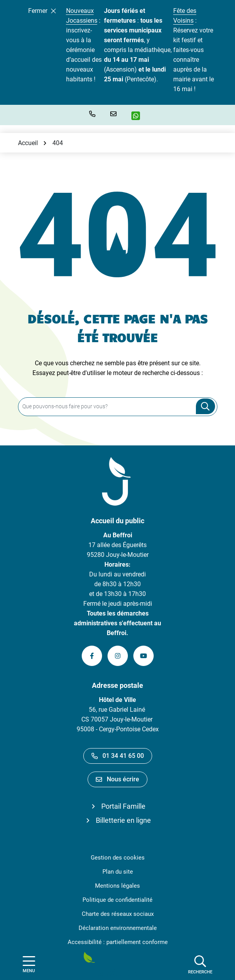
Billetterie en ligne (123, 820)
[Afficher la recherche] (200, 964)
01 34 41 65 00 (118, 756)
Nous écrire (117, 779)
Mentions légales (117, 886)
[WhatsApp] (139, 116)
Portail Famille (123, 806)
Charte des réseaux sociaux (118, 914)
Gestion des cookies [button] (118, 858)
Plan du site (118, 872)
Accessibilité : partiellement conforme (118, 942)
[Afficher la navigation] (29, 965)
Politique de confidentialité (117, 900)
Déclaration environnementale (118, 928)
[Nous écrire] (115, 114)
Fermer (42, 11)
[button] (94, 114)
